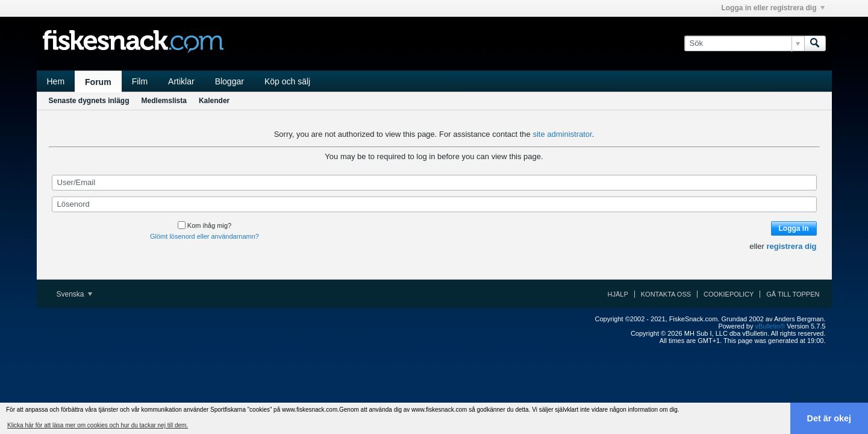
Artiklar (181, 81)
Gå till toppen (793, 294)
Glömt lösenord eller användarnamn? (205, 236)
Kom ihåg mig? (205, 225)
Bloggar (229, 81)
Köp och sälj (287, 81)
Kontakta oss (666, 294)
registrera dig (791, 246)
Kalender (214, 101)
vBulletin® (770, 326)
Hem (56, 81)
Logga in (794, 228)
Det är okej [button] (829, 418)
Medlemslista (164, 101)
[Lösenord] (434, 204)
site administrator (562, 134)
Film (140, 81)
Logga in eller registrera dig (773, 8)
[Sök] (744, 43)
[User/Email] (434, 183)
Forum (98, 82)
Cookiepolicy (729, 294)
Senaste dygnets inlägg (89, 101)
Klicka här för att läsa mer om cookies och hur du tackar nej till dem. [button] (98, 425)
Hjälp (618, 294)
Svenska (74, 294)
